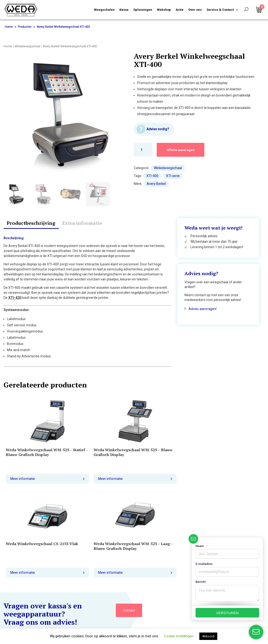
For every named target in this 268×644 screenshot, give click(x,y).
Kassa (124, 10)
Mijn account (37, 619)
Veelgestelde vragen (19, 587)
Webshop (164, 10)
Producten (25, 27)
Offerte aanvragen (183, 150)
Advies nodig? (158, 129)
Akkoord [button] (208, 636)
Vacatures (11, 595)
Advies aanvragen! (203, 309)
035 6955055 (85, 566)
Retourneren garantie (20, 580)
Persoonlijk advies (201, 236)
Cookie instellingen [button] (179, 636)
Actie (180, 10)
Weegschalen (104, 10)
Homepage (12, 619)
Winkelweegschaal (27, 46)
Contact (129, 521)
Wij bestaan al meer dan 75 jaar (211, 241)
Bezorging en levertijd (20, 573)
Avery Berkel (156, 184)
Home (9, 27)
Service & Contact (222, 10)
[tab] (31, 223)
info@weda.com (88, 574)
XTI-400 (152, 176)
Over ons (195, 10)
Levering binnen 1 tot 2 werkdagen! (214, 247)
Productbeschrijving (31, 223)
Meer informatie (23, 483)
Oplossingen (143, 10)
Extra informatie (82, 223)
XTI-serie (173, 176)
